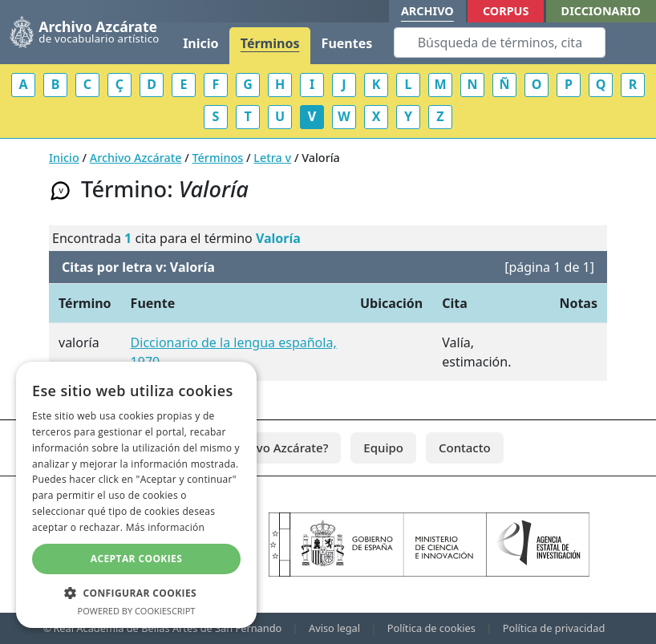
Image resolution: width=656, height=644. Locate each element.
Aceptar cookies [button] (136, 559)
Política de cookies (431, 628)
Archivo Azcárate (136, 158)
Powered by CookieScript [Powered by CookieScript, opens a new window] (137, 611)
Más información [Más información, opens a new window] (165, 527)
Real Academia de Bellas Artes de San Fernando (167, 628)
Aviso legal (334, 628)
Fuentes (347, 43)
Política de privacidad (554, 628)
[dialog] (136, 495)
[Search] (500, 43)
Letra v (272, 158)
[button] (136, 593)
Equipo (383, 448)
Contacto (465, 448)
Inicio (200, 43)
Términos (270, 43)
